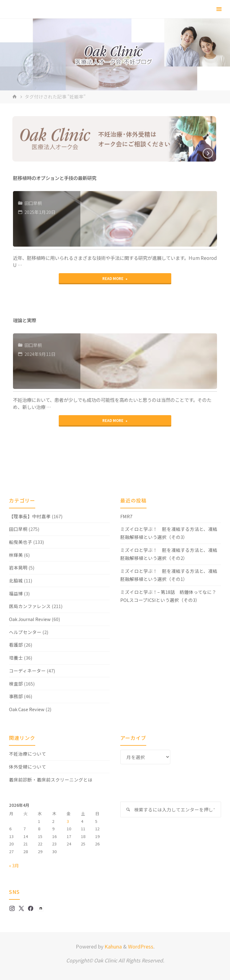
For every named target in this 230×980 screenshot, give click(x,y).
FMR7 (126, 516)
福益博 (16, 593)
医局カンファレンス (30, 606)
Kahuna (113, 946)
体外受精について (28, 767)
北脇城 (16, 580)
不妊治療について (28, 754)
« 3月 (14, 865)
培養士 (16, 658)
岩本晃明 (18, 567)
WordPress (141, 946)
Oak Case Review (27, 709)
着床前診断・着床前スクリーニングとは (51, 780)
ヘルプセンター (25, 632)
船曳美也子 (21, 542)
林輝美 (16, 555)
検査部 (16, 684)
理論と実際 (25, 320)
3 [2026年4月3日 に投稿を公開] (68, 821)
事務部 (16, 696)
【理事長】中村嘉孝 (30, 516)
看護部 (16, 645)
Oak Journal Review (30, 619)
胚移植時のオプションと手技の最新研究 (55, 178)
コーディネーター (27, 671)
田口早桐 (34, 203)
